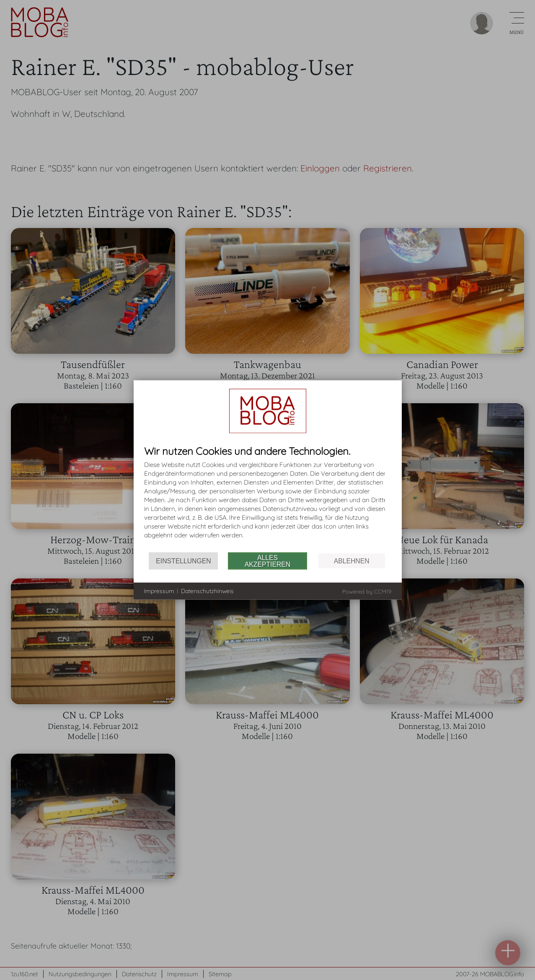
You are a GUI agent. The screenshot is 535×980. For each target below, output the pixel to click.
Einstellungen (183, 561)
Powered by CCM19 (367, 591)
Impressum (159, 591)
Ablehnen (352, 561)
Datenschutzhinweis (207, 591)
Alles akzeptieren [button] (267, 561)
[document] (268, 499)
